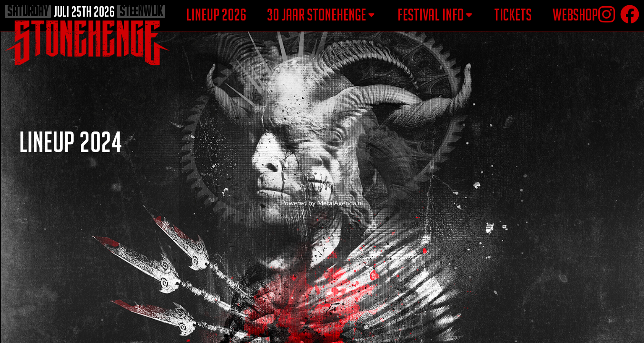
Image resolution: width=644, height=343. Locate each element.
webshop (575, 15)
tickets (513, 15)
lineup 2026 (216, 15)
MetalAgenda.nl (340, 203)
